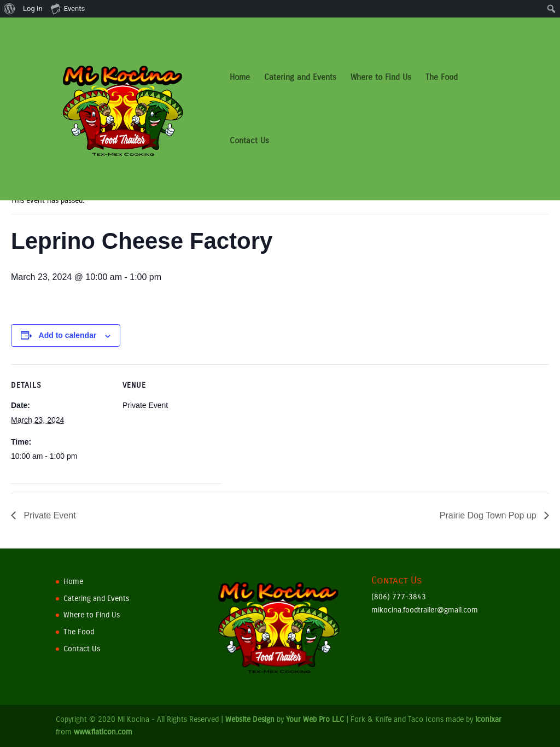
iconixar (488, 719)
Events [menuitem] (68, 8)
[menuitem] (10, 9)
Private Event (49, 515)
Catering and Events (300, 78)
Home (240, 78)
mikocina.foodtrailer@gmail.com (425, 610)
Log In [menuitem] (33, 8)
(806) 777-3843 (399, 597)
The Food (442, 78)
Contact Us (249, 141)
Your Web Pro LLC (315, 719)
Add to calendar (68, 335)
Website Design (250, 719)
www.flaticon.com (103, 732)
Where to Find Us (381, 78)
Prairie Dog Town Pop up (489, 515)
